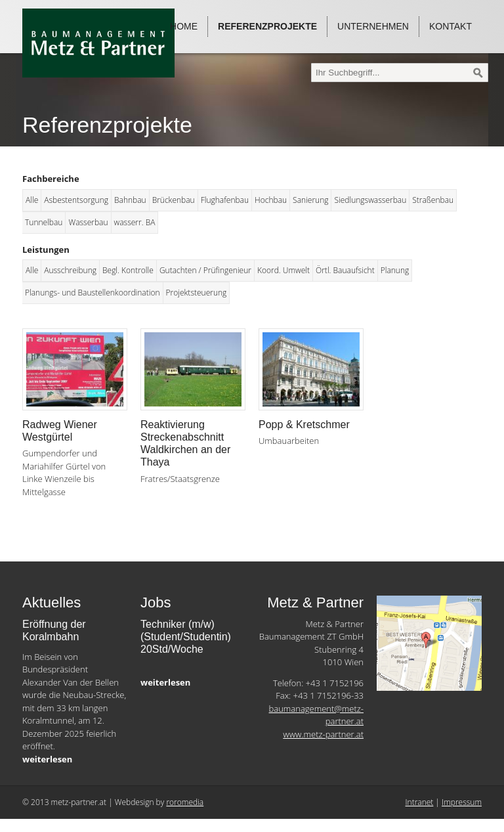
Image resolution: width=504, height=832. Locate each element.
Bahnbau (130, 200)
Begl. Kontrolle (128, 270)
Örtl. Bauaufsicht (345, 270)
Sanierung (310, 200)
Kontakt (451, 26)
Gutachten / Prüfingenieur (205, 270)
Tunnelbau (44, 222)
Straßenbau (433, 200)
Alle (32, 200)
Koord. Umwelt (283, 270)
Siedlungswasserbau (370, 200)
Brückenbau (174, 200)
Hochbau (271, 200)
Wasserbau (88, 222)
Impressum (462, 802)
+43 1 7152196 (335, 683)
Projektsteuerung (197, 293)
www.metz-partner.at (323, 734)
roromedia (185, 802)
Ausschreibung (70, 270)
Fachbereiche (51, 179)
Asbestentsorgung (76, 200)
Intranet (420, 802)
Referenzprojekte (267, 26)
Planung (395, 270)
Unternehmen (373, 26)
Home (184, 26)
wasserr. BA (135, 222)
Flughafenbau (225, 200)
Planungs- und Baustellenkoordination (93, 293)
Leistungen (46, 250)
